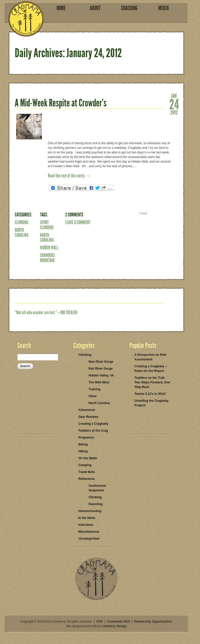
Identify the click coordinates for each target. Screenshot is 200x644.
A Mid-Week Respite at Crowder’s (61, 103)
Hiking (83, 451)
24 (174, 104)
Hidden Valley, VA (101, 375)
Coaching (129, 8)
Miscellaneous (89, 532)
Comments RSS (118, 622)
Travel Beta (87, 472)
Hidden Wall (49, 248)
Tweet (143, 213)
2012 (174, 112)
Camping (85, 465)
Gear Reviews (89, 417)
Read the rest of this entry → (69, 176)
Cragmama (26, 19)
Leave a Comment (78, 222)
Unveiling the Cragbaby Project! (152, 403)
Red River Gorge (101, 369)
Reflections (87, 479)
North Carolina (22, 233)
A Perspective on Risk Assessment (151, 357)
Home (61, 8)
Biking (83, 444)
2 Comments (74, 215)
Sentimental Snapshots (97, 488)
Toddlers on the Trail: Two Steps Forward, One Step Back (152, 382)
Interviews (86, 525)
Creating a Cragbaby (93, 424)
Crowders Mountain (47, 258)
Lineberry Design (114, 626)
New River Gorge (101, 362)
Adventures (87, 410)
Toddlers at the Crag (93, 431)
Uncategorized (89, 539)
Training (95, 389)
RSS (100, 622)
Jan (174, 95)
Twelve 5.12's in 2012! (150, 394)
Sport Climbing (47, 225)
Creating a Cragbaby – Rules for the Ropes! (151, 369)
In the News (87, 518)
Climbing (22, 222)
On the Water (88, 458)
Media (164, 8)
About (95, 8)
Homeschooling (90, 511)
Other (93, 396)
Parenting (96, 504)
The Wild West (99, 382)
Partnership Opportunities (153, 622)
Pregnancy (86, 438)
